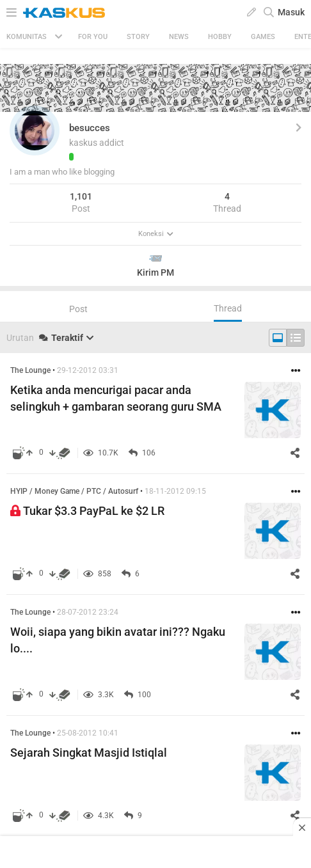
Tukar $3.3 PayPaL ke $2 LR (87, 511)
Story (138, 37)
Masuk (291, 12)
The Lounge (30, 370)
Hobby (220, 37)
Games (263, 37)
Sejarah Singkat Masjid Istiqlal (89, 753)
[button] (35, 130)
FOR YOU (93, 37)
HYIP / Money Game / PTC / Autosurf (74, 491)
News (179, 37)
